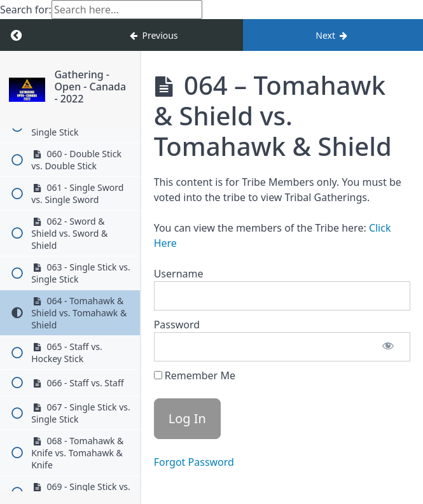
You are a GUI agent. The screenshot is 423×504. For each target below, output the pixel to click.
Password (177, 325)
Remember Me (195, 375)
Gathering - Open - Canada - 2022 (90, 87)
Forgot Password (194, 462)
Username (179, 274)
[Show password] (388, 347)
